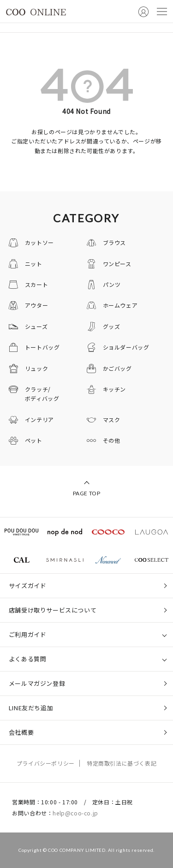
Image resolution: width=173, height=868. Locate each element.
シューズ (36, 326)
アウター (36, 305)
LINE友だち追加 (31, 708)
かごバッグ (117, 368)
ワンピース (117, 264)
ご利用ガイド (28, 634)
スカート (36, 284)
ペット (34, 440)
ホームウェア (120, 305)
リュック (36, 368)
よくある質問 (28, 659)
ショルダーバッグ (126, 347)
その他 (112, 440)
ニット (34, 264)
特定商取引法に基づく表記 (122, 763)
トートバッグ (42, 347)
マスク (112, 419)
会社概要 (21, 732)
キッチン (114, 389)
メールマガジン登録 (37, 683)
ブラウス (114, 242)
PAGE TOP (87, 493)
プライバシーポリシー (46, 763)
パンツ (112, 284)
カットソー (39, 242)
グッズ (112, 326)
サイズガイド (28, 586)
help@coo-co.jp (75, 813)
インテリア (39, 419)
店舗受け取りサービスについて (53, 610)
